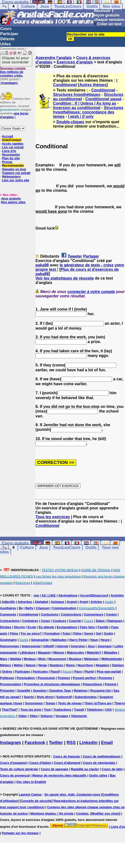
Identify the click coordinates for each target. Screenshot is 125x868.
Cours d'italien (40, 763)
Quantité (24, 691)
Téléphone (95, 710)
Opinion (118, 665)
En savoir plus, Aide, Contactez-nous (72, 794)
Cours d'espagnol (13, 763)
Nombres (56, 665)
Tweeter (75, 256)
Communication (64, 608)
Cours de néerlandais (99, 763)
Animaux (57, 602)
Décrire (19, 627)
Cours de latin (112, 769)
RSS (71, 743)
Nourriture (85, 665)
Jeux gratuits (11, 198)
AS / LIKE (49, 595)
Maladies (111, 652)
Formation (52, 633)
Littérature (27, 652)
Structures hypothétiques (77, 95)
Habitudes (59, 640)
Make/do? (94, 652)
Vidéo (22, 716)
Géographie (40, 640)
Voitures (47, 716)
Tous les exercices (53, 517)
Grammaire (8, 640)
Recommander (13, 166)
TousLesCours (68, 6)
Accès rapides (12, 144)
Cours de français (67, 756)
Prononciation (11, 684)
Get (99, 633)
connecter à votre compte (91, 292)
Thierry (120, 703)
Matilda (16, 659)
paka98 (42, 265)
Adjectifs (8, 602)
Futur (67, 633)
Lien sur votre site (16, 180)
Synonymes (34, 703)
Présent (111, 684)
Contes (111, 614)
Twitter (56, 743)
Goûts (109, 633)
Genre (89, 633)
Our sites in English (31, 782)
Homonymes (10, 646)
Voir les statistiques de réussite (65, 278)
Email (107, 743)
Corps (45, 621)
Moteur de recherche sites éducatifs (59, 775)
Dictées (6, 627)
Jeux (44, 6)
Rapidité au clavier (85, 769)
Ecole (32, 627)
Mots (42, 659)
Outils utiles (98, 775)
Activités (117, 595)
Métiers (6, 665)
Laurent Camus (30, 794)
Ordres (7, 671)
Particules (40, 671)
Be (21, 608)
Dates (100, 621)
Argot (84, 602)
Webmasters (11, 177)
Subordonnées (86, 697)
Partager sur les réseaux (20, 833)
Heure (105, 640)
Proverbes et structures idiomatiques (52, 684)
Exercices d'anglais (75, 62)
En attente (46, 627)
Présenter (7, 691)
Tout (47, 710)
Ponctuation (26, 678)
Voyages (62, 716)
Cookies (82, 813)
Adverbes (25, 602)
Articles (96, 602)
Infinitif (48, 646)
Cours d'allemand (67, 763)
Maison (59, 652)
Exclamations (67, 627)
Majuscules (75, 652)
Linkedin (88, 743)
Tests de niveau (70, 703)
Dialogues (115, 621)
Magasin (44, 652)
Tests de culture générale (19, 769)
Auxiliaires (8, 608)
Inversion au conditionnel (77, 108)
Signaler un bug (14, 169)
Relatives (81, 691)
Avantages (9, 83)
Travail (79, 710)
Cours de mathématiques (101, 756)
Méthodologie (112, 659)
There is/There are (98, 703)
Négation (103, 665)
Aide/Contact (11, 140)
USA (109, 710)
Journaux (105, 646)
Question (40, 691)
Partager (91, 256)
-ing (36, 595)
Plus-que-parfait (109, 671)
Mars (4, 659)
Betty (29, 608)
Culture (28, 6)
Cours (6, 29)
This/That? (10, 710)
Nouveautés (11, 155)
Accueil (7, 136)
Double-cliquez (70, 122)
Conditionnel (65, 85)
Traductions (62, 710)
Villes (34, 716)
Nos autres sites (13, 202)
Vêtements (79, 716)
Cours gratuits (15, 543)
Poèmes (64, 678)
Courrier (75, 621)
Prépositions (92, 684)
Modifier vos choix (105, 813)
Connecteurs (94, 614)
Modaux (30, 659)
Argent (72, 602)
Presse (7, 162)
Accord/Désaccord (94, 595)
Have (94, 640)
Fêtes (77, 633)
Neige (43, 665)
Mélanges (91, 659)
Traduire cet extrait (16, 173)
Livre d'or (9, 151)
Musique (75, 659)
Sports (29, 697)
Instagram (10, 743)
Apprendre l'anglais (54, 58)
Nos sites (111, 6)
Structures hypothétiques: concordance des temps (88, 112)
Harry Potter (78, 640)
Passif (55, 671)
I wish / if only (81, 116)
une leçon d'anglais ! (14, 115)
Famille (103, 627)
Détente (7, 39)
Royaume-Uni (101, 691)
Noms (70, 665)
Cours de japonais (55, 769)
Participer (9, 34)
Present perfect (84, 678)
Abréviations (68, 595)
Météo (18, 665)
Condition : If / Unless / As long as (84, 103)
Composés (8, 614)
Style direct (45, 697)
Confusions (50, 614)
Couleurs (59, 621)
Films (14, 633)
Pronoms (105, 678)
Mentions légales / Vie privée (52, 813)
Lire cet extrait (13, 147)
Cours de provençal (15, 775)
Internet (62, 646)
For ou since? (31, 633)
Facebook (35, 743)
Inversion (78, 646)
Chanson (43, 608)
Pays (78, 671)
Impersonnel (31, 646)
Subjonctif (64, 697)
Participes (22, 671)
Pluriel (89, 671)
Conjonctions (71, 614)
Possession (46, 678)
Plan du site (11, 158)
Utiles (6, 44)
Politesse (7, 678)
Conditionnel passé (104, 99)
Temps (50, 703)
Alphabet (42, 602)
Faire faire (87, 627)
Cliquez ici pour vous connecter (15, 60)
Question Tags (60, 691)
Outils (92, 6)
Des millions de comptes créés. (13, 72)
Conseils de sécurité (36, 801)
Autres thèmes (93, 85)
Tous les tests (31, 710)
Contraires (30, 621)
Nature (31, 665)
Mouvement (57, 659)
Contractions (10, 621)
